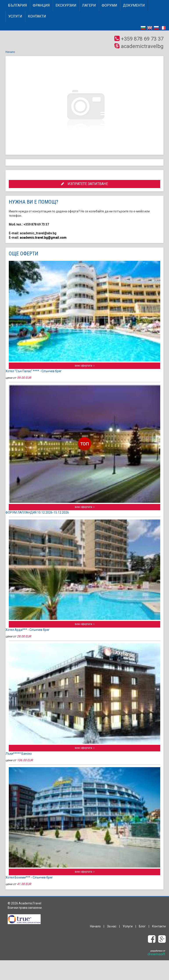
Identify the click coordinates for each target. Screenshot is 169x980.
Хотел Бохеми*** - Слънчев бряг (29, 877)
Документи (134, 5)
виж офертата (85, 366)
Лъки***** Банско (19, 754)
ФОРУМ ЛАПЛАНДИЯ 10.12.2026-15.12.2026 (37, 512)
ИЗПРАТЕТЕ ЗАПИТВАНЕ (84, 184)
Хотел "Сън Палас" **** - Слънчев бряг (34, 371)
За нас (112, 926)
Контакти (37, 16)
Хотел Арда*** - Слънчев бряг (28, 630)
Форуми (109, 5)
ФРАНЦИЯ (41, 5)
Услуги (15, 16)
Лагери (89, 5)
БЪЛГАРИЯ (18, 5)
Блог (142, 926)
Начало (10, 52)
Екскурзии (66, 5)
